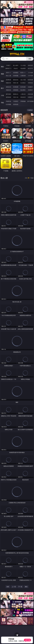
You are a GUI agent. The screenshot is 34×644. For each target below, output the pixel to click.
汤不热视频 (30, 101)
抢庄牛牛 (30, 68)
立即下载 (27, 640)
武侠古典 (30, 94)
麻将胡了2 (8, 68)
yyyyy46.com (17, 54)
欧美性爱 (30, 80)
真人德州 (16, 65)
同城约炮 (8, 101)
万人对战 (23, 65)
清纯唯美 (16, 90)
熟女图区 (23, 90)
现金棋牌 (23, 68)
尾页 (26, 587)
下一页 (20, 587)
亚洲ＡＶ (8, 73)
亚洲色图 (16, 87)
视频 (2, 74)
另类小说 (16, 97)
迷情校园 (8, 97)
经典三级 (16, 83)
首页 (8, 587)
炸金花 (16, 68)
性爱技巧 (30, 97)
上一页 (14, 587)
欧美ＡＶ (23, 73)
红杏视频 (8, 104)
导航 (2, 103)
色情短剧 (16, 104)
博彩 (2, 67)
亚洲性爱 (8, 80)
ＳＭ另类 (30, 76)
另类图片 (30, 90)
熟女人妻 (8, 76)
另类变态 (30, 83)
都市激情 (8, 94)
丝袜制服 (16, 76)
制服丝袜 (8, 83)
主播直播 (23, 76)
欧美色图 (23, 87)
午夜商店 (16, 101)
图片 (2, 88)
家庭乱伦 (16, 94)
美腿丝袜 (8, 90)
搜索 (30, 59)
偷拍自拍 (16, 80)
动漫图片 (30, 87)
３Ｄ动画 (30, 73)
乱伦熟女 (23, 83)
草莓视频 (23, 101)
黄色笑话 (23, 97)
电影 (2, 81)
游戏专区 (30, 65)
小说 (2, 95)
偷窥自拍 (8, 87)
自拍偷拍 (16, 73)
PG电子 (8, 65)
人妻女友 (23, 94)
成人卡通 (23, 80)
